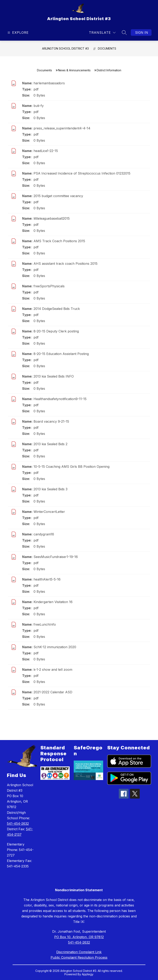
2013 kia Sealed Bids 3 (50, 489)
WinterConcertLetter (49, 512)
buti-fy (39, 106)
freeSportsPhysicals (49, 286)
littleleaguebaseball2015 (52, 218)
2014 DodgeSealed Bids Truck (57, 309)
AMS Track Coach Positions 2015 (59, 241)
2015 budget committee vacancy (58, 196)
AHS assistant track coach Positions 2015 (65, 264)
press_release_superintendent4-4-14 (62, 128)
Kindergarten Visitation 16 (53, 602)
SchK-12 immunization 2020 (55, 647)
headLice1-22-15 (46, 151)
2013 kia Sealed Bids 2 (50, 444)
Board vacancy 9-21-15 (51, 421)
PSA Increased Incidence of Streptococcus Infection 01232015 (82, 173)
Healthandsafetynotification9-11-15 (60, 399)
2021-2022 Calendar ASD (53, 692)
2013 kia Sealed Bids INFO (54, 376)
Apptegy (88, 974)
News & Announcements (74, 70)
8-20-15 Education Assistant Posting (61, 354)
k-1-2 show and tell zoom (53, 670)
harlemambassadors (49, 83)
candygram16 (44, 534)
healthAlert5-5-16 (47, 579)
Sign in (142, 33)
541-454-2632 (18, 824)
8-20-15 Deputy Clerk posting (56, 331)
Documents (107, 48)
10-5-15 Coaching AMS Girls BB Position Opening (71, 467)
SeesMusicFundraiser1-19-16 (56, 557)
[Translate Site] (102, 33)
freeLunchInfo (45, 624)
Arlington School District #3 (65, 48)
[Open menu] (18, 33)
